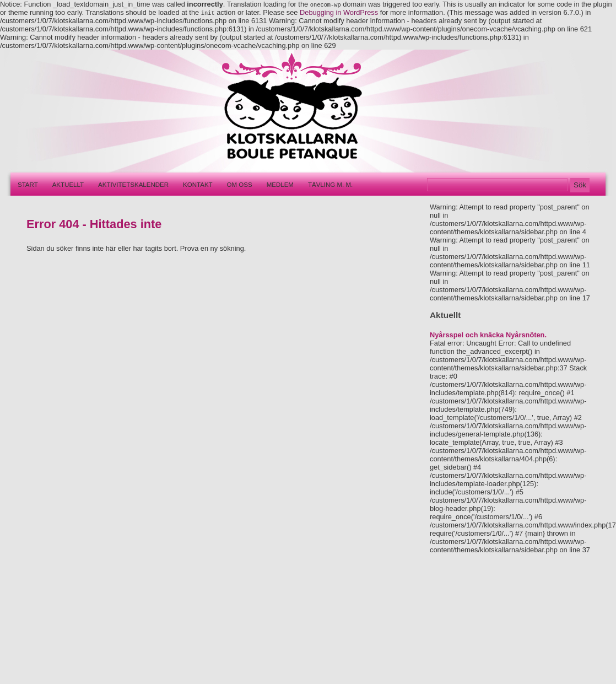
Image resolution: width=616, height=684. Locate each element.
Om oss (240, 185)
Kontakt (198, 185)
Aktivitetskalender (133, 185)
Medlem (280, 185)
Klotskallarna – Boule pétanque (285, 111)
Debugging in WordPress (339, 12)
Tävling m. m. (330, 185)
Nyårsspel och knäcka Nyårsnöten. (488, 335)
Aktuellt (68, 185)
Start (28, 185)
